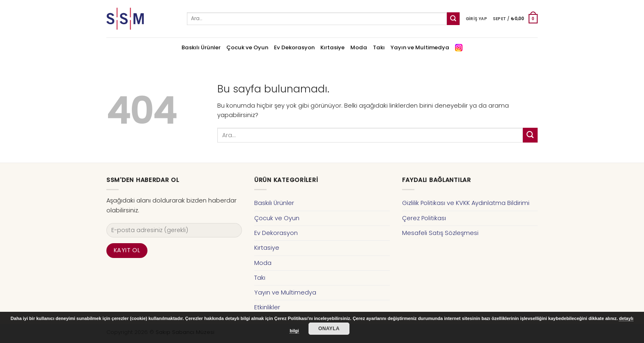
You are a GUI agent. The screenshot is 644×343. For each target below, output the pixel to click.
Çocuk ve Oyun (247, 47)
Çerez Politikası (424, 218)
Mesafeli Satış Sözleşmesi (440, 233)
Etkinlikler (267, 307)
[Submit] (453, 19)
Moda (359, 47)
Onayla (329, 329)
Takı (379, 47)
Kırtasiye (332, 47)
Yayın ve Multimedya (420, 47)
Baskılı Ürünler (201, 47)
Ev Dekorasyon (294, 47)
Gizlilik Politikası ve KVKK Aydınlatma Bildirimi (466, 203)
